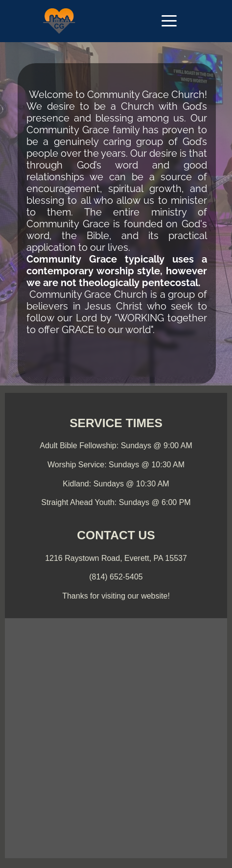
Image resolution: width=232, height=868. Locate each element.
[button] (169, 21)
